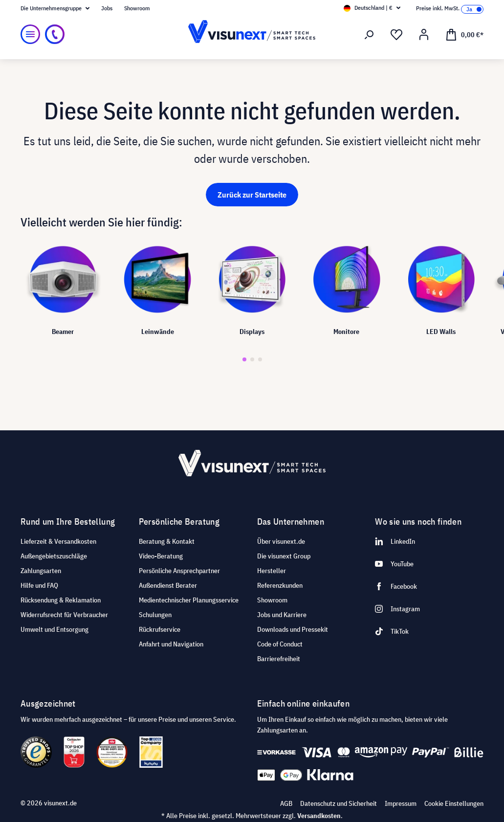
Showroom (137, 8)
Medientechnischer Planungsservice (189, 600)
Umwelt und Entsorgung (55, 629)
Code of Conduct (280, 644)
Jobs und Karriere (282, 615)
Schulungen (155, 615)
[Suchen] (369, 35)
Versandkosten (319, 816)
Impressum (401, 803)
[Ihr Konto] (424, 35)
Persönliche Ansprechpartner (179, 571)
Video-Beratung (161, 556)
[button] (244, 359)
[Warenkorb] (464, 34)
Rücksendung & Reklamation (61, 600)
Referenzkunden (280, 585)
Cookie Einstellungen (454, 803)
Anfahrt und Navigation (171, 644)
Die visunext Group (284, 556)
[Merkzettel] (396, 35)
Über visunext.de (281, 541)
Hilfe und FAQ (39, 585)
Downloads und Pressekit (293, 629)
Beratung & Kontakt (167, 541)
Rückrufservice (160, 629)
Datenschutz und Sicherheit (339, 803)
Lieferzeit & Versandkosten (58, 541)
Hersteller (272, 571)
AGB (286, 803)
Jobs (107, 8)
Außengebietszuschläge (54, 556)
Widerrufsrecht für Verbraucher (64, 615)
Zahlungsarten (41, 571)
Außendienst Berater (168, 585)
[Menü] (30, 34)
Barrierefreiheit (279, 659)
